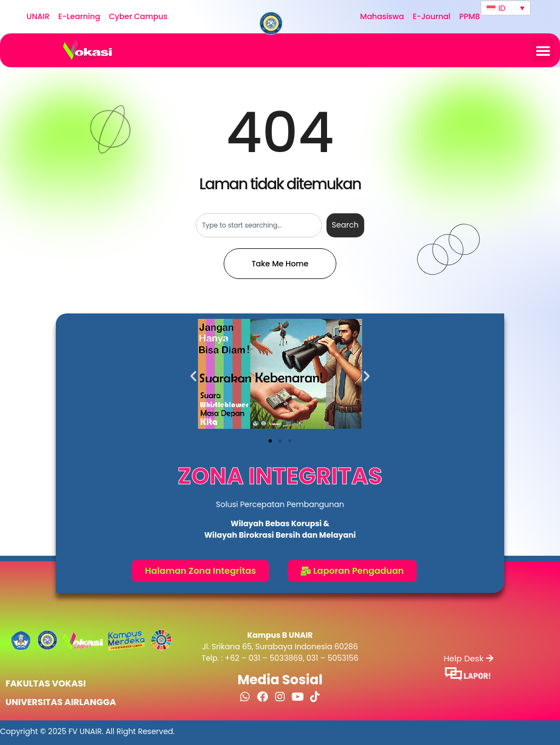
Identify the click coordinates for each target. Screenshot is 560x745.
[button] (543, 50)
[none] (506, 8)
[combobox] (259, 225)
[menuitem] (506, 8)
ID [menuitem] (502, 8)
